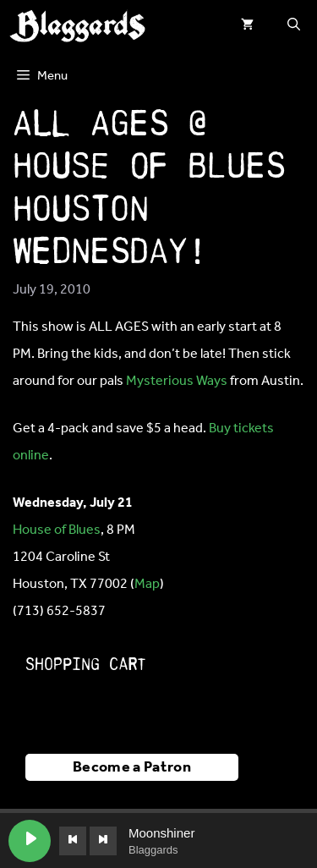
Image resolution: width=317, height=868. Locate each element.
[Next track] (103, 841)
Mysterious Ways (177, 381)
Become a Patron (132, 767)
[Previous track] (73, 841)
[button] (294, 25)
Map (147, 584)
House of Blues (57, 530)
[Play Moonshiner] (30, 841)
